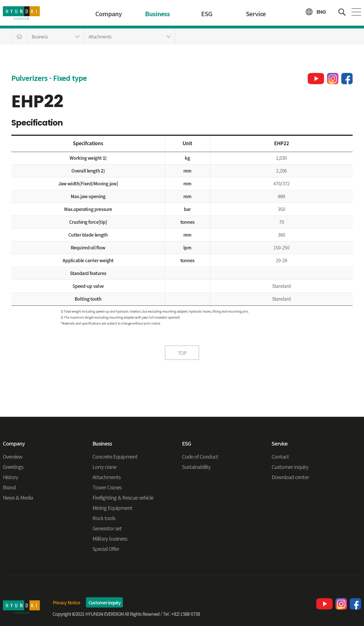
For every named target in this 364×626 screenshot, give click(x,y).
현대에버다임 (21, 607)
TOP (182, 353)
